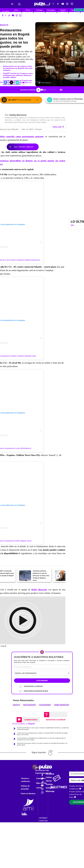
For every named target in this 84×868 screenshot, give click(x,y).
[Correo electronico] (42, 667)
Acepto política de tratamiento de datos (36, 691)
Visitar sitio (58, 127)
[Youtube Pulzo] (63, 4)
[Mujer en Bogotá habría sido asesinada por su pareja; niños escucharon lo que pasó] (61, 576)
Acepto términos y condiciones (33, 686)
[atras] (58, 576)
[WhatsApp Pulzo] (72, 4)
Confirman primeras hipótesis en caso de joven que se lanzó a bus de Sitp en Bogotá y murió (41, 576)
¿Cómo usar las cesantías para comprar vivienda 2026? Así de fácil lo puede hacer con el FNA (42, 734)
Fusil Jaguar (51, 10)
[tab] (28, 720)
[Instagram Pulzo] (67, 4)
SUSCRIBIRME (42, 681)
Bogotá (4, 25)
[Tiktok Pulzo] (58, 4)
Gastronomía (45, 705)
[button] (6, 82)
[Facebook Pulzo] (50, 4)
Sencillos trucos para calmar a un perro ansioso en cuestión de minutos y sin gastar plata (42, 744)
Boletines (79, 10)
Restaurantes (30, 705)
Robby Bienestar (62, 705)
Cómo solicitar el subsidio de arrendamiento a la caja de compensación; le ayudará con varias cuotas (41, 739)
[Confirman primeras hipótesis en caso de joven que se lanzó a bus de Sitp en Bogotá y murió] (25, 576)
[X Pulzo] (53, 4)
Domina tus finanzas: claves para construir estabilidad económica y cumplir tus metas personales (43, 729)
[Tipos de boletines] (42, 673)
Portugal (39, 10)
